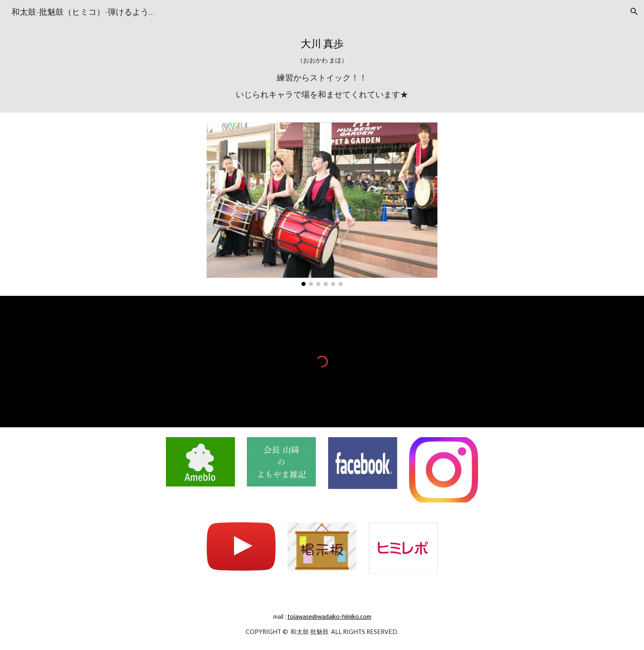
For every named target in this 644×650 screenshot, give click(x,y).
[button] (634, 12)
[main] (322, 68)
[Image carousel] (322, 204)
